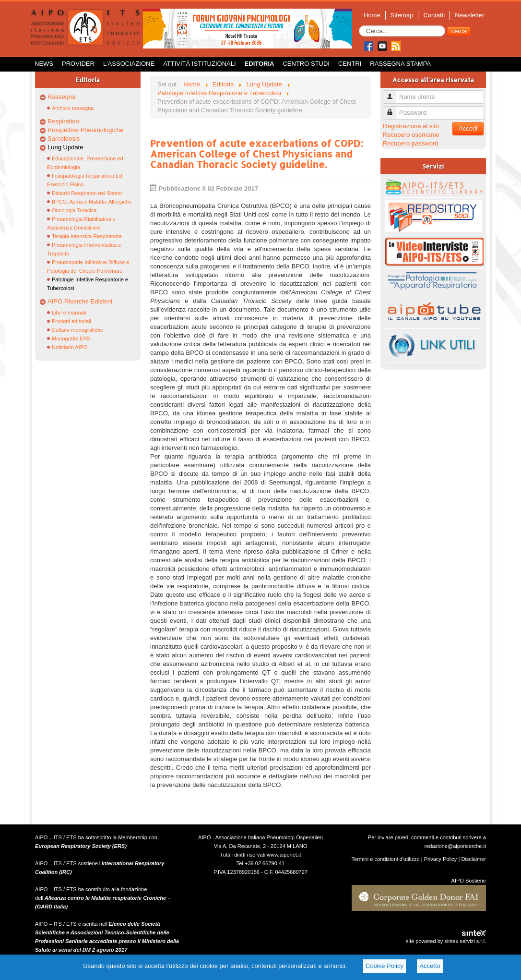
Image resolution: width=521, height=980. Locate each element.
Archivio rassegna (73, 108)
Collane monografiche (77, 330)
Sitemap (402, 15)
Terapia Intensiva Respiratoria (87, 236)
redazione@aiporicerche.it (455, 846)
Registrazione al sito (411, 126)
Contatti (434, 15)
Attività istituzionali (199, 64)
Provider (78, 64)
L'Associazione (129, 64)
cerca (459, 31)
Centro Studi (306, 64)
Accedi (468, 128)
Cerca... (359, 26)
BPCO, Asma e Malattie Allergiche (92, 202)
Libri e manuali (69, 313)
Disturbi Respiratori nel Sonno (87, 193)
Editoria (260, 64)
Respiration (63, 121)
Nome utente (393, 93)
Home (372, 15)
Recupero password (411, 143)
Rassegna (62, 97)
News (44, 64)
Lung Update (65, 147)
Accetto (430, 966)
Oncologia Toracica (74, 210)
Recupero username (411, 135)
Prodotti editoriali (71, 321)
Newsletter (469, 15)
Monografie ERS (71, 339)
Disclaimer (474, 859)
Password (393, 109)
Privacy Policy (441, 859)
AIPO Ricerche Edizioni (80, 301)
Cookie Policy (385, 966)
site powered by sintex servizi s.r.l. (446, 941)
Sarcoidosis (64, 139)
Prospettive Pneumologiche (85, 130)
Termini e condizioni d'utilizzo (386, 859)
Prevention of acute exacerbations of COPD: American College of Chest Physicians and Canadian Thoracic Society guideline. (257, 154)
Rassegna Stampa (400, 64)
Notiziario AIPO (70, 347)
